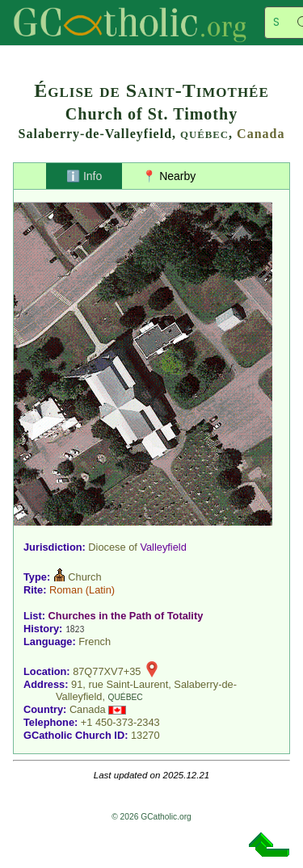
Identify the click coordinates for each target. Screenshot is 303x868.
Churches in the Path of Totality (126, 616)
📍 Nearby (169, 176)
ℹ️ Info (84, 176)
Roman (66, 590)
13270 (145, 735)
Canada (261, 134)
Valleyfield (163, 547)
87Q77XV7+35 (107, 671)
